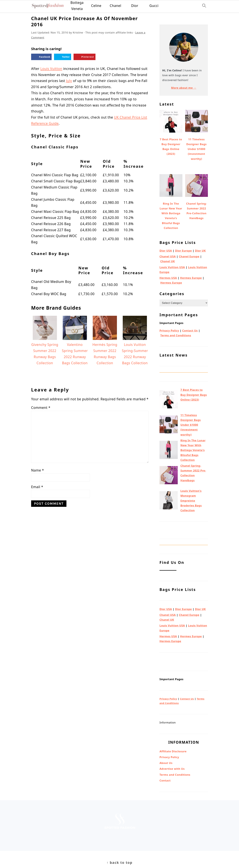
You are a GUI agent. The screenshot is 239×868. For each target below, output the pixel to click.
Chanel (115, 6)
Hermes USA (168, 278)
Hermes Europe (191, 278)
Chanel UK (168, 261)
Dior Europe (184, 251)
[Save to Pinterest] (85, 57)
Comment (41, 408)
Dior (135, 6)
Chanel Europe (189, 256)
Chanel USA (168, 256)
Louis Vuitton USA (172, 267)
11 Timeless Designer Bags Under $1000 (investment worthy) (191, 425)
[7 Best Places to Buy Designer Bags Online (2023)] (169, 400)
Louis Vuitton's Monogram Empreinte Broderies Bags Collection (191, 501)
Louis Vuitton (51, 69)
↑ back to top (119, 863)
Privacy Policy (169, 330)
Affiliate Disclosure (173, 751)
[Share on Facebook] (41, 57)
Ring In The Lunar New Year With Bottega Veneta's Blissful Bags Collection (193, 450)
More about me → (184, 88)
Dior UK (200, 251)
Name (37, 470)
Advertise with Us (172, 769)
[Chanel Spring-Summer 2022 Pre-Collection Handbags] (169, 476)
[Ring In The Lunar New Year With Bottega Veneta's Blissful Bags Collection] (169, 451)
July (69, 81)
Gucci (154, 6)
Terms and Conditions (176, 335)
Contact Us (190, 330)
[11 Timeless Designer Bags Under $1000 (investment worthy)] (169, 425)
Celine (96, 6)
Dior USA (166, 251)
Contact (165, 780)
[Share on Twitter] (63, 57)
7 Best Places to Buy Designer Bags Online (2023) (194, 395)
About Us (166, 763)
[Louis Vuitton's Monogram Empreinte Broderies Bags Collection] (169, 501)
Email (37, 487)
